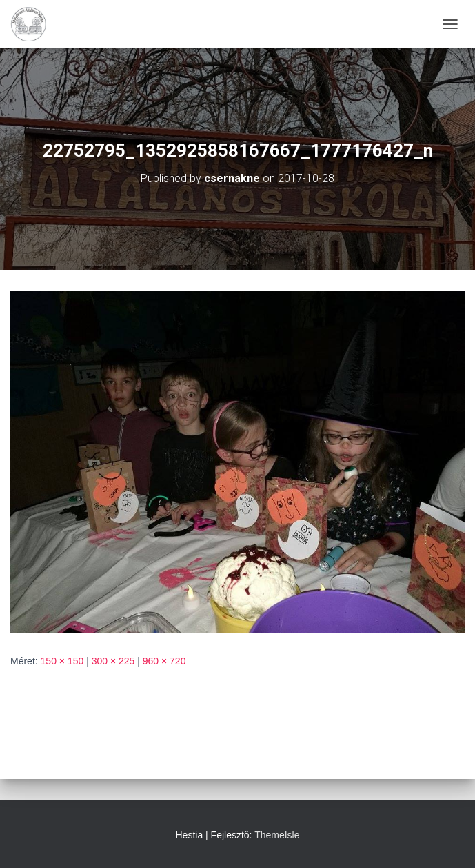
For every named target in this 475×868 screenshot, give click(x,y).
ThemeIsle (277, 835)
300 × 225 (113, 661)
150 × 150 (62, 661)
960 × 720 (164, 661)
